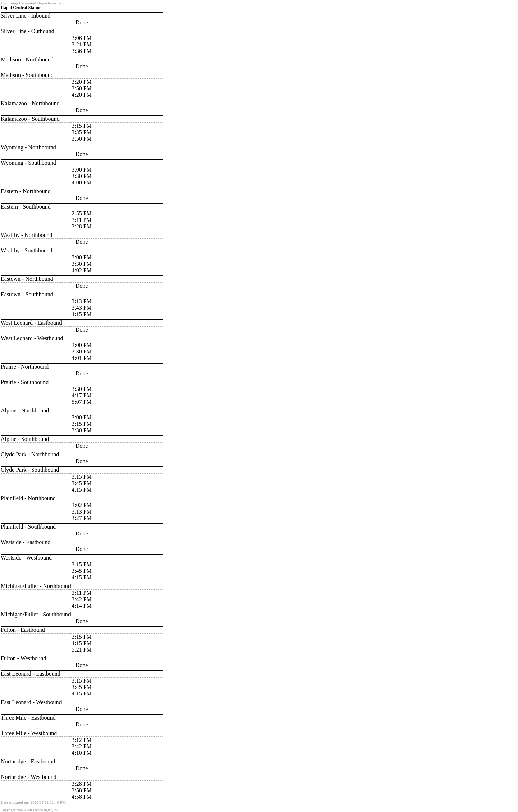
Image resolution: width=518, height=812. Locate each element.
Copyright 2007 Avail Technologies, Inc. (30, 810)
